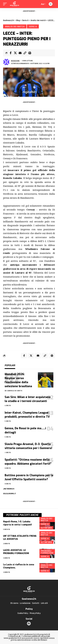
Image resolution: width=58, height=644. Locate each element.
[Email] (20, 53)
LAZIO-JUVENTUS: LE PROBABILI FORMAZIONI (16, 552)
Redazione (15, 61)
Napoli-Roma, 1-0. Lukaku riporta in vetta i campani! (17, 523)
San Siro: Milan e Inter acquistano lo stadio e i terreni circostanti (28, 399)
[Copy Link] (25, 53)
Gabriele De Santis (15, 391)
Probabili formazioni (47, 552)
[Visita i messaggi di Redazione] (6, 62)
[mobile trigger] (6, 4)
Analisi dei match (15, 26)
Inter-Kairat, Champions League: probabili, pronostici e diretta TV (27, 415)
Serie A (33, 26)
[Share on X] (15, 53)
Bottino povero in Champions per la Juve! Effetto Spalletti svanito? (29, 477)
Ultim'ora (46, 528)
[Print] (30, 53)
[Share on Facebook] (11, 53)
